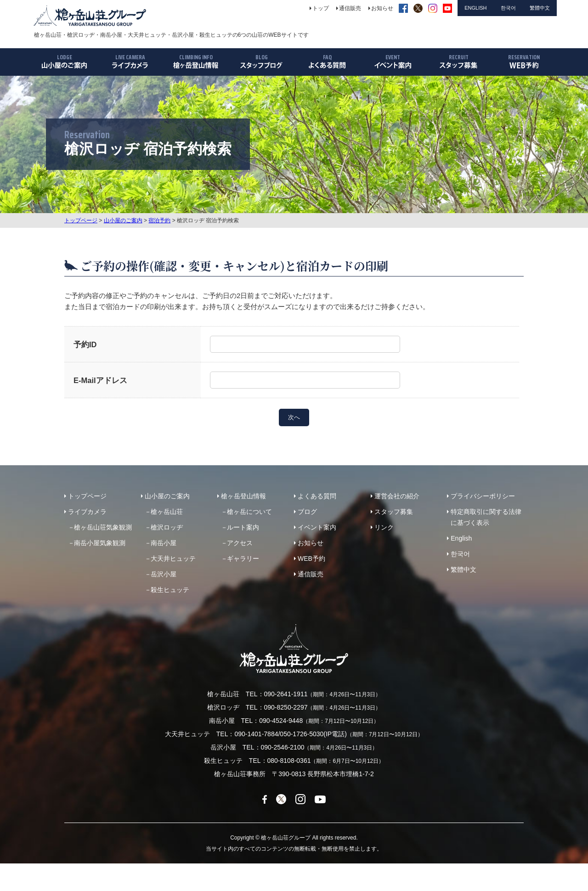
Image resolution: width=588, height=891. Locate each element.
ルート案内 (243, 527)
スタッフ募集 (394, 512)
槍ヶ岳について (249, 512)
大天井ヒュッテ (173, 558)
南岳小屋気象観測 (100, 543)
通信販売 (311, 574)
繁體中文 (464, 570)
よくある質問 (317, 496)
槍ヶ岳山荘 (167, 512)
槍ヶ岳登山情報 (243, 496)
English (461, 538)
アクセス (240, 543)
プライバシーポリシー (483, 496)
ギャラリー (243, 558)
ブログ (307, 512)
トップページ (81, 220)
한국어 (460, 554)
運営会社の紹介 (397, 496)
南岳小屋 (164, 543)
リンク (384, 527)
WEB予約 (311, 558)
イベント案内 (317, 527)
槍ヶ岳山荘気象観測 (103, 527)
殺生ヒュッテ (170, 590)
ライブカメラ (87, 512)
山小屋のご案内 (123, 220)
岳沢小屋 (164, 574)
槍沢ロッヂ (167, 527)
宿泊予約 (159, 220)
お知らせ (311, 543)
